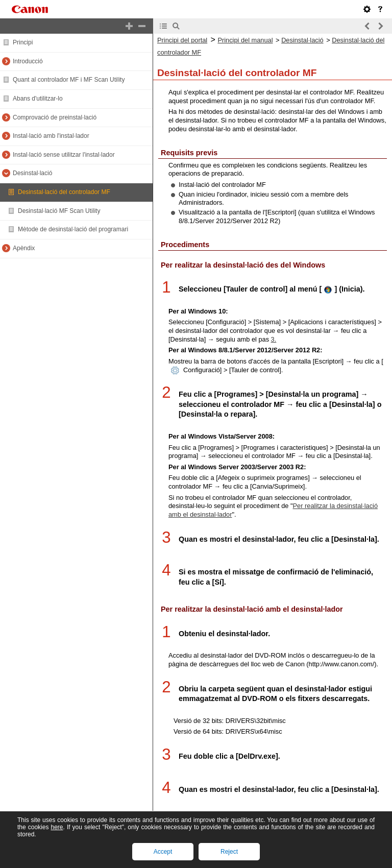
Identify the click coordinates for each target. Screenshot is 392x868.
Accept (163, 852)
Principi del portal (182, 40)
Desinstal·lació (302, 40)
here (57, 827)
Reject (229, 852)
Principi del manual (245, 40)
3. (274, 339)
